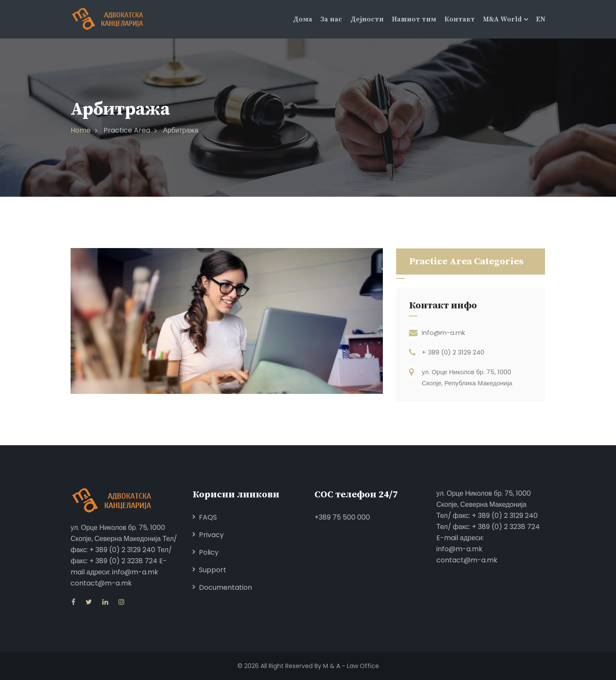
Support (213, 570)
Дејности (367, 19)
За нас (331, 19)
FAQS (208, 517)
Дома (303, 19)
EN (541, 19)
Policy (209, 552)
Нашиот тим (414, 19)
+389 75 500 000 (342, 517)
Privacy (211, 535)
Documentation (225, 587)
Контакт (460, 19)
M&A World (502, 19)
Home (81, 130)
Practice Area (127, 130)
